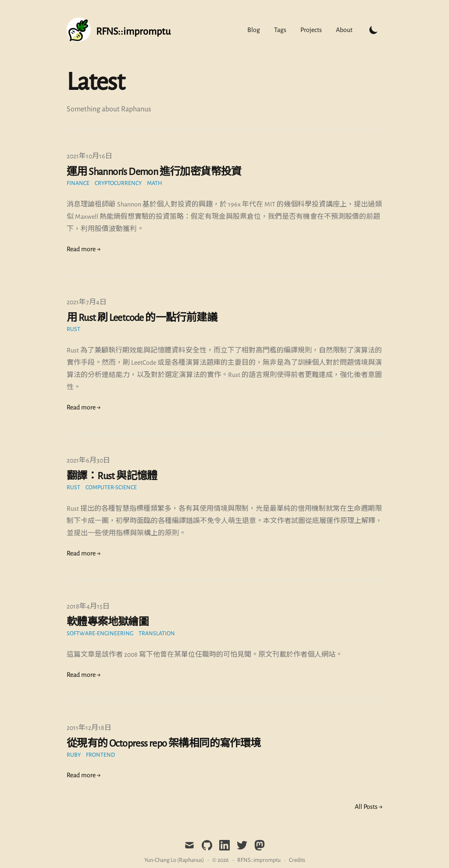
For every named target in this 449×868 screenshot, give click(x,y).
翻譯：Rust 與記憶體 (112, 476)
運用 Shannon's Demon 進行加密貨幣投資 (154, 172)
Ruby (74, 755)
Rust (73, 329)
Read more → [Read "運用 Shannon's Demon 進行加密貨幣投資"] (84, 249)
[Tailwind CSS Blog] (119, 30)
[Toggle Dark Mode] (374, 30)
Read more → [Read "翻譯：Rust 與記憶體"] (84, 553)
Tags (280, 30)
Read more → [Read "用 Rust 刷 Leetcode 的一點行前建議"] (84, 407)
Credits (297, 860)
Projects (311, 30)
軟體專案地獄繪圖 (108, 622)
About (344, 30)
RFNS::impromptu (259, 860)
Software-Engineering (100, 633)
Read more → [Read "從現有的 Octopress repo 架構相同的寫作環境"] (84, 775)
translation (157, 633)
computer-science (111, 487)
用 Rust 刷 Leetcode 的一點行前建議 (142, 318)
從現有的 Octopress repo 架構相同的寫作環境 (164, 743)
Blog (254, 30)
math (155, 183)
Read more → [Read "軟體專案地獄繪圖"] (84, 675)
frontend (100, 755)
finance (78, 183)
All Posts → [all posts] (369, 807)
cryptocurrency (118, 183)
